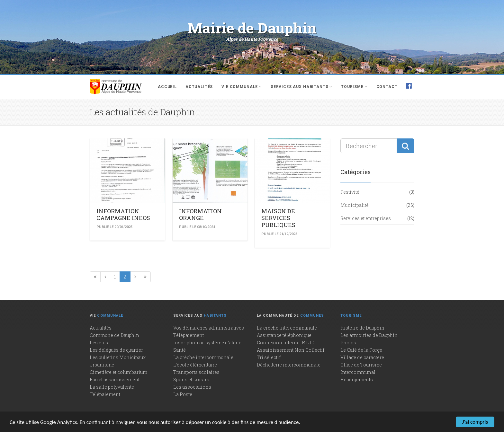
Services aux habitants (301, 87)
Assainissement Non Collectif (291, 350)
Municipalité (355, 205)
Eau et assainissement (115, 379)
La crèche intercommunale (203, 357)
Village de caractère (362, 357)
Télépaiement (105, 394)
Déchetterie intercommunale (289, 365)
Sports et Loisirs (191, 379)
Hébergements (357, 379)
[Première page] (95, 277)
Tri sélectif (269, 357)
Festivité (350, 192)
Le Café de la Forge (361, 350)
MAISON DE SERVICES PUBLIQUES (278, 218)
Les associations (192, 387)
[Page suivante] (135, 277)
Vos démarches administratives (209, 328)
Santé (180, 350)
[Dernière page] (145, 277)
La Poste (183, 394)
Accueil (167, 87)
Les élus (99, 343)
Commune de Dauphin (114, 335)
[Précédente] (105, 277)
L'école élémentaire (195, 365)
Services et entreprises (366, 218)
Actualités (199, 87)
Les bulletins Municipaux (118, 357)
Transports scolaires (196, 372)
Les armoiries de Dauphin (369, 335)
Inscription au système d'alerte (207, 343)
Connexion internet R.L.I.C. (287, 343)
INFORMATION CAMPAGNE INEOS (123, 215)
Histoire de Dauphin (362, 328)
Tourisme (354, 87)
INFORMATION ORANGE (200, 215)
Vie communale (242, 87)
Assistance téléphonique (284, 335)
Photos (348, 343)
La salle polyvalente (112, 387)
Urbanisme (102, 365)
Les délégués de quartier (116, 350)
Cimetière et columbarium (118, 372)
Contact (387, 87)
